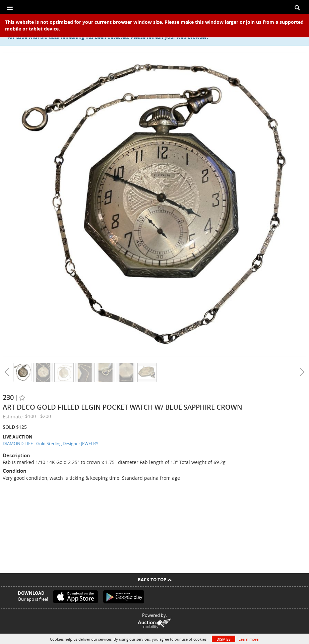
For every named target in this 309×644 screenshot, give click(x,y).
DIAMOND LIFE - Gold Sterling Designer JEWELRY (50, 444)
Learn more (249, 639)
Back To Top (155, 580)
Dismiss (224, 639)
